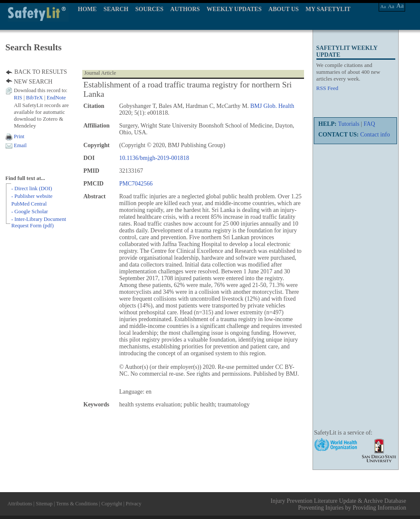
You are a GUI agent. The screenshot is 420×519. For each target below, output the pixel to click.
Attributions (20, 504)
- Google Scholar (30, 212)
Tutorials (349, 124)
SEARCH (116, 9)
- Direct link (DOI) (32, 188)
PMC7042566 (136, 184)
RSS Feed (327, 88)
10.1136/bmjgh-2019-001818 (154, 158)
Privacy (134, 504)
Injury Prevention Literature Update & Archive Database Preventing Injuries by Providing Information (339, 504)
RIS (18, 98)
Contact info (375, 135)
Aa (383, 6)
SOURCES (149, 9)
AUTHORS (185, 9)
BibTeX (35, 98)
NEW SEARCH (33, 82)
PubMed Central (29, 204)
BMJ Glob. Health (272, 106)
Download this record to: (41, 90)
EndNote (56, 98)
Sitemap (44, 504)
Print (19, 136)
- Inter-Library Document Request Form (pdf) (39, 222)
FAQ (369, 124)
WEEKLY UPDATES (234, 9)
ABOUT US (284, 9)
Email (20, 145)
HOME (87, 9)
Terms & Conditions (77, 504)
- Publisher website (32, 196)
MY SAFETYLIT (328, 9)
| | (40, 98)
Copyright (112, 504)
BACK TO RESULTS (41, 72)
